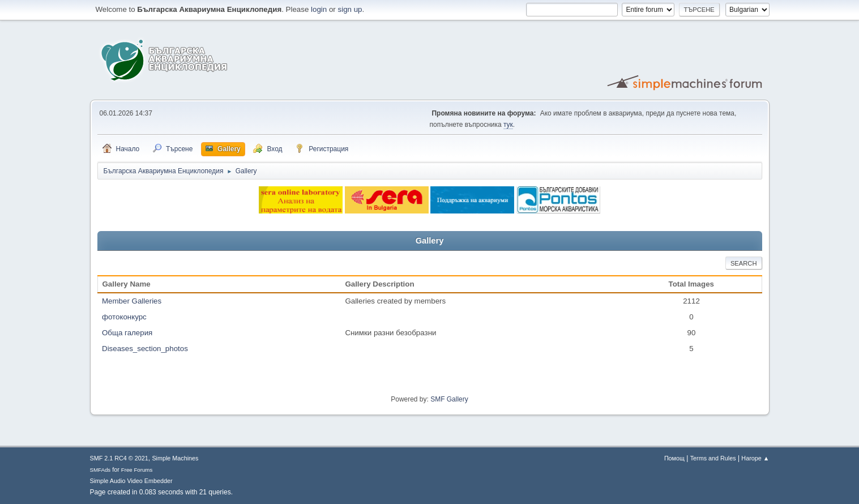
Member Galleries (132, 301)
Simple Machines (175, 458)
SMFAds (101, 470)
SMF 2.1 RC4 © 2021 (119, 458)
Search (744, 263)
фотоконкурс (124, 317)
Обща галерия (127, 333)
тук (508, 125)
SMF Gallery (449, 399)
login (319, 9)
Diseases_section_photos (145, 349)
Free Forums (137, 470)
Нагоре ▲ (755, 458)
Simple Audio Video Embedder (131, 481)
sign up (350, 9)
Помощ (674, 458)
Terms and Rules (713, 458)
